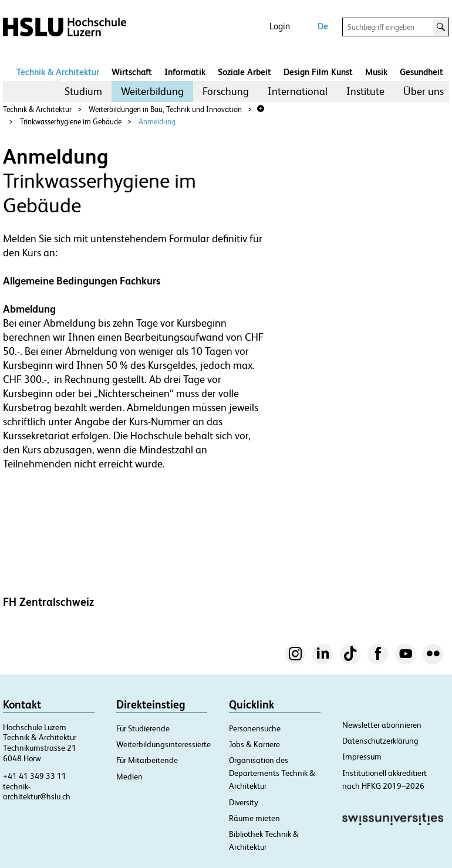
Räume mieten (254, 818)
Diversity (244, 802)
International (298, 91)
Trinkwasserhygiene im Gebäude (71, 122)
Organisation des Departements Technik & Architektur (272, 773)
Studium (83, 91)
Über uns (424, 91)
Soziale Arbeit (244, 72)
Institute (365, 91)
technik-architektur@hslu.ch (37, 792)
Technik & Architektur (58, 72)
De (323, 26)
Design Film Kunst (318, 72)
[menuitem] (83, 91)
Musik (376, 72)
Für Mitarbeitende (147, 760)
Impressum (362, 757)
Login (280, 26)
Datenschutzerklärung (380, 741)
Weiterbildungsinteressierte (163, 744)
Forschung (226, 91)
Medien (129, 777)
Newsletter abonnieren (382, 725)
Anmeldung (157, 122)
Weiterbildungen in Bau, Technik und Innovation (165, 109)
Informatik (185, 72)
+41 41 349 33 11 (35, 776)
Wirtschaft (132, 72)
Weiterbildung (152, 91)
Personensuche (255, 728)
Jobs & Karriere (254, 744)
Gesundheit (421, 72)
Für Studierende (143, 728)
